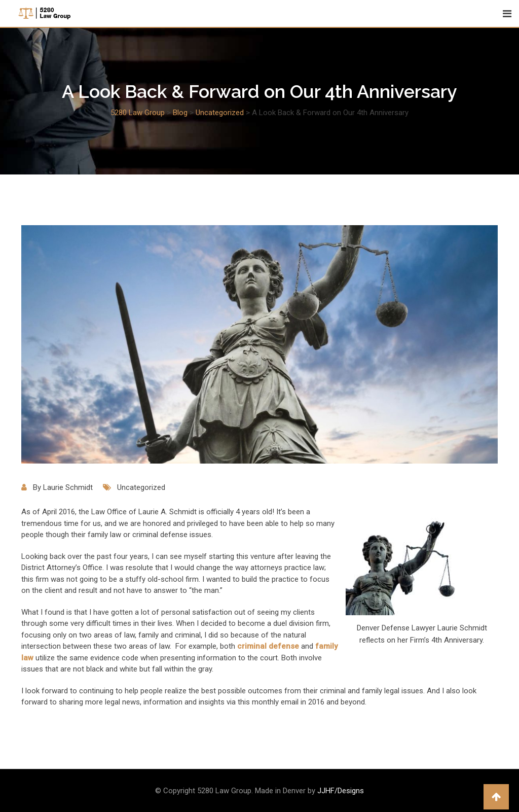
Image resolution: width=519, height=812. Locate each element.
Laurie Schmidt (68, 487)
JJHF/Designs (341, 791)
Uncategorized (141, 487)
